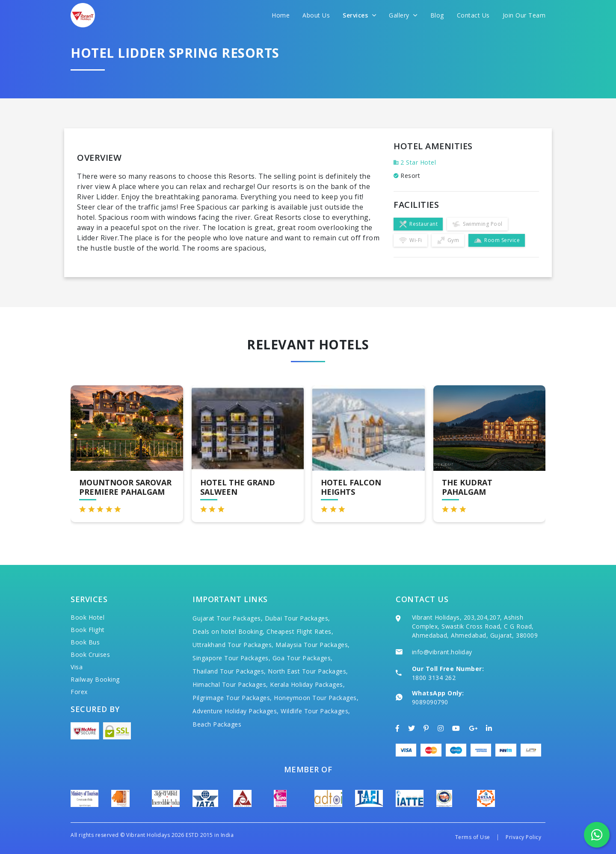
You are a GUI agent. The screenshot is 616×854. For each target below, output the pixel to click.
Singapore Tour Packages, (231, 658)
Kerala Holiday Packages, (307, 684)
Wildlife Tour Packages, (315, 711)
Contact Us (473, 15)
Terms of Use (473, 837)
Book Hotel (87, 617)
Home (281, 15)
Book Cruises (90, 655)
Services (359, 15)
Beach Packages (217, 724)
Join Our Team (524, 15)
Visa (77, 667)
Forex (79, 692)
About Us (316, 15)
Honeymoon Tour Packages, (316, 698)
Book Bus (85, 642)
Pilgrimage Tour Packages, (232, 698)
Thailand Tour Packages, (229, 671)
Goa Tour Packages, (303, 658)
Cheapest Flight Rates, (300, 631)
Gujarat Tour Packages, (228, 618)
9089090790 (430, 702)
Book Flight (88, 630)
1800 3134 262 (434, 678)
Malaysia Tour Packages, (313, 645)
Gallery (403, 15)
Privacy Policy (523, 837)
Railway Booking (95, 679)
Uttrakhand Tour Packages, (233, 645)
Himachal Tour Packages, (230, 684)
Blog (437, 15)
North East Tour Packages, (308, 671)
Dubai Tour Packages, (298, 618)
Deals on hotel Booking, (229, 631)
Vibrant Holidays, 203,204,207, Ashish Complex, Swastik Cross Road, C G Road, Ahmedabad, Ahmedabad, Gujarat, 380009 (475, 626)
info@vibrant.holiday (442, 652)
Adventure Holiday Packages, (236, 711)
